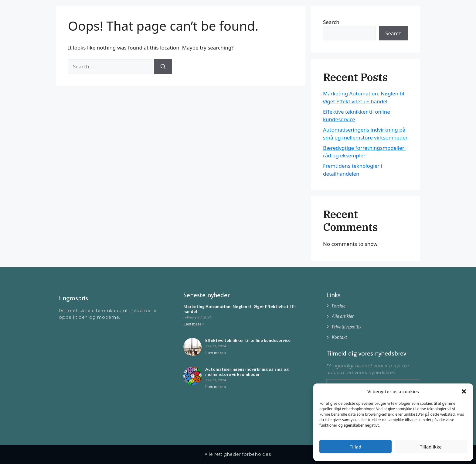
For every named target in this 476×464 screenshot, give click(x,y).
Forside (373, 15)
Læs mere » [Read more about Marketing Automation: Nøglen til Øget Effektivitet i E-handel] (194, 324)
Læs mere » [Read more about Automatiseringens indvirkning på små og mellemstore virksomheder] (216, 387)
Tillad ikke (431, 447)
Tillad (355, 447)
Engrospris (88, 15)
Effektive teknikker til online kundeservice (248, 340)
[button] (464, 391)
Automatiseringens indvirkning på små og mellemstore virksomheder (247, 372)
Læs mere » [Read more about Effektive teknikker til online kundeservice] (216, 353)
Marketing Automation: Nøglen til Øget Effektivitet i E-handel (240, 309)
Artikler (396, 15)
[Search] (163, 67)
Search (393, 33)
